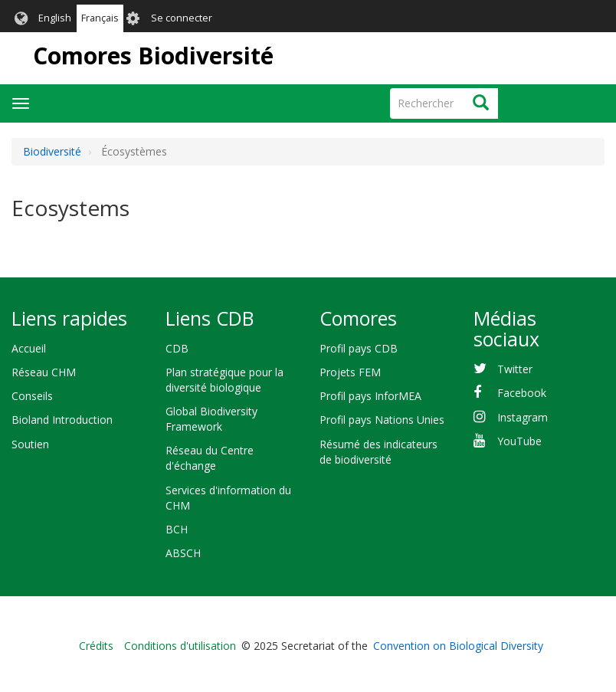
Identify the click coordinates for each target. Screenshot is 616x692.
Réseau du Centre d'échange (210, 458)
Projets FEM (350, 372)
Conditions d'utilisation (180, 646)
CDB (177, 348)
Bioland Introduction (62, 420)
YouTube (519, 441)
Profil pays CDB (359, 348)
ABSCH (183, 553)
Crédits (96, 646)
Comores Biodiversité (153, 56)
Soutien (30, 444)
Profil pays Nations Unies (382, 420)
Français (100, 18)
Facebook (522, 393)
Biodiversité (52, 151)
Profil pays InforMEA (370, 396)
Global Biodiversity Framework (211, 419)
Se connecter (182, 18)
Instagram (523, 417)
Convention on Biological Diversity (458, 646)
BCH (177, 529)
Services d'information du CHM (228, 498)
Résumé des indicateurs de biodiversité (378, 452)
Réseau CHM (44, 372)
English (55, 18)
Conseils (32, 396)
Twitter (515, 369)
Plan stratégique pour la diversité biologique (224, 380)
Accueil (29, 348)
